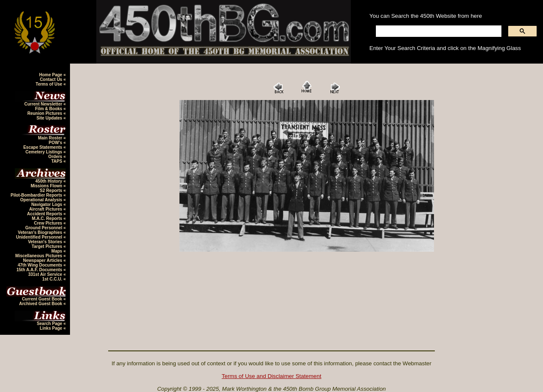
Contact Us (52, 79)
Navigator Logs (48, 204)
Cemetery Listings (44, 152)
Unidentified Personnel (40, 237)
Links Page (52, 328)
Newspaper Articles (43, 260)
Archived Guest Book (41, 304)
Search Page (50, 324)
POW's (56, 143)
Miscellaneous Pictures (39, 256)
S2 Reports (52, 190)
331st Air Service (46, 274)
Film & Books (49, 109)
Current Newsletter (44, 104)
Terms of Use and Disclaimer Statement (272, 376)
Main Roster (50, 138)
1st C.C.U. (53, 279)
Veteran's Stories (46, 242)
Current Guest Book (43, 299)
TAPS (57, 161)
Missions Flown (47, 186)
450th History (49, 181)
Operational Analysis (42, 200)
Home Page (51, 75)
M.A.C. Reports (48, 218)
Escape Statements (43, 147)
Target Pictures (48, 246)
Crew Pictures (49, 223)
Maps (57, 251)
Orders (56, 157)
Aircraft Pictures (46, 209)
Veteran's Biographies (41, 232)
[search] (438, 31)
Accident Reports (45, 214)
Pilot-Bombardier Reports (37, 195)
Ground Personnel (44, 228)
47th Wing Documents (41, 265)
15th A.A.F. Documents (40, 270)
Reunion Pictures (45, 113)
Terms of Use (49, 84)
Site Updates (50, 118)
